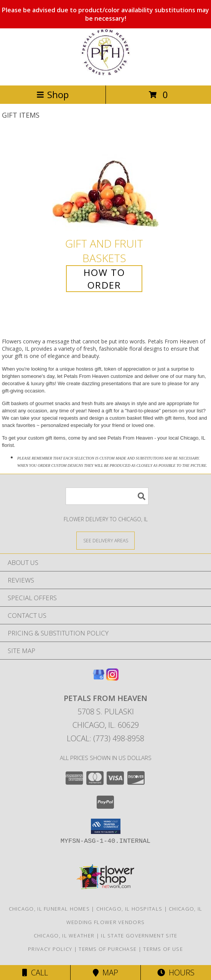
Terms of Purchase (108, 949)
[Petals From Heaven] (105, 74)
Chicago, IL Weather (64, 936)
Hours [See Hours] (176, 973)
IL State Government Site (139, 936)
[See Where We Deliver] (105, 540)
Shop (53, 94)
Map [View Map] (105, 973)
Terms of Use (163, 949)
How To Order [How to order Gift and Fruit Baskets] (104, 279)
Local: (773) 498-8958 (105, 738)
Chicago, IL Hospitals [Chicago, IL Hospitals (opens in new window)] (129, 909)
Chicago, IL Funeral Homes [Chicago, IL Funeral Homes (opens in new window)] (49, 909)
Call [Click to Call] (35, 973)
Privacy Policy (50, 949)
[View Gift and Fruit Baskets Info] (105, 183)
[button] (106, 826)
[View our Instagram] (112, 678)
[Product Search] (107, 496)
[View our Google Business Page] (99, 678)
